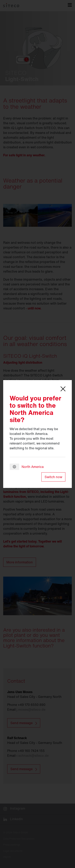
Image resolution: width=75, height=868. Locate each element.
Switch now (53, 477)
